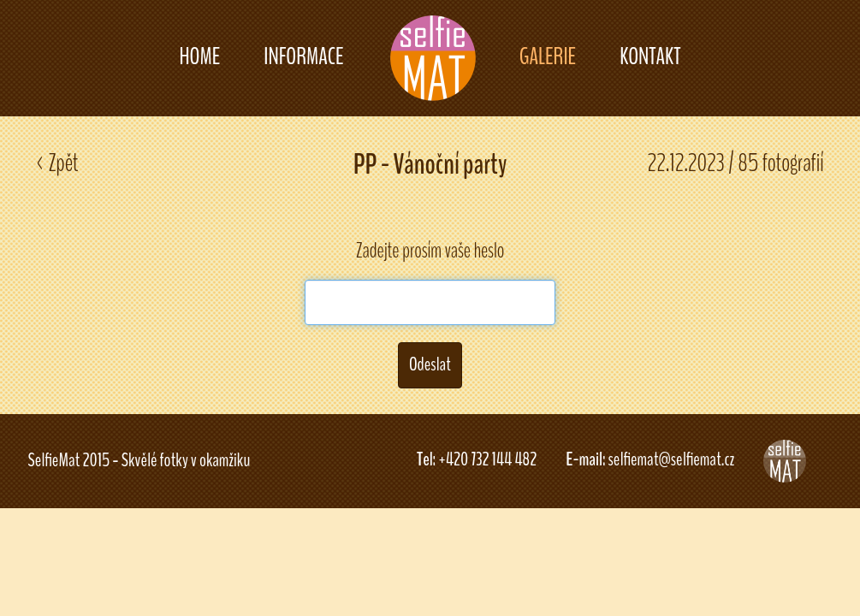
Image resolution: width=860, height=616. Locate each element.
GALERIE (548, 56)
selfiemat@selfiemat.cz (672, 459)
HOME (199, 56)
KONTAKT (650, 56)
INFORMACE (303, 56)
